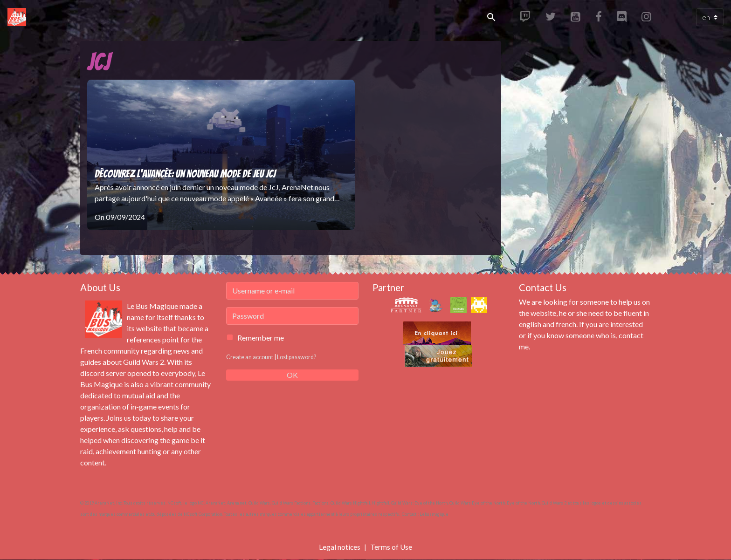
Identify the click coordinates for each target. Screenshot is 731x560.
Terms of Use (391, 547)
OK (292, 375)
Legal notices (339, 547)
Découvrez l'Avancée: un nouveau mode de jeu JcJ (185, 174)
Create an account (250, 357)
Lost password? (297, 357)
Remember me (261, 338)
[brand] (19, 17)
